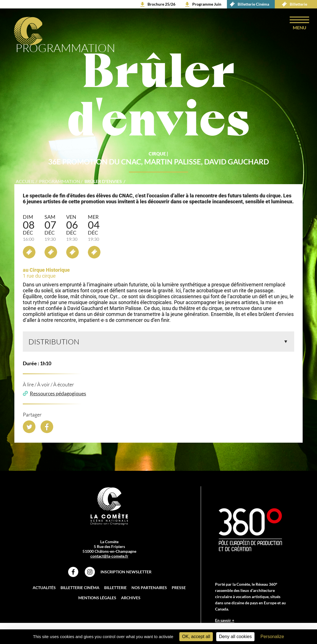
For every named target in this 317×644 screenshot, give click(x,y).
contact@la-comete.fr (109, 559)
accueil (25, 184)
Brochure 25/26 (161, 4)
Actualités (44, 591)
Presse (179, 591)
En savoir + (225, 623)
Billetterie (293, 4)
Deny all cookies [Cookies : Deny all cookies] (235, 637)
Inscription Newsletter (126, 575)
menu (299, 28)
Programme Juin (207, 4)
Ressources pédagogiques (58, 396)
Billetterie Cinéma (248, 4)
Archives (131, 601)
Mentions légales (97, 601)
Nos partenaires (149, 591)
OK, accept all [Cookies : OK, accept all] (196, 637)
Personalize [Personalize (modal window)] (272, 637)
